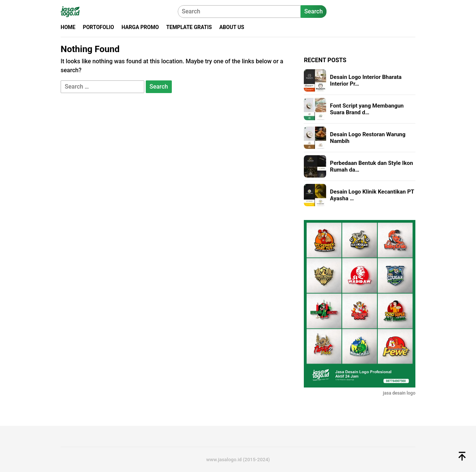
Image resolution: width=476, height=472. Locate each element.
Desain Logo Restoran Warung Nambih (368, 138)
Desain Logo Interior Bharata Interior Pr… (366, 80)
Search (313, 11)
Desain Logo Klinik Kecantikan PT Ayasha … (372, 195)
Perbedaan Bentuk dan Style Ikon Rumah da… (371, 166)
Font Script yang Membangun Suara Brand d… (367, 109)
